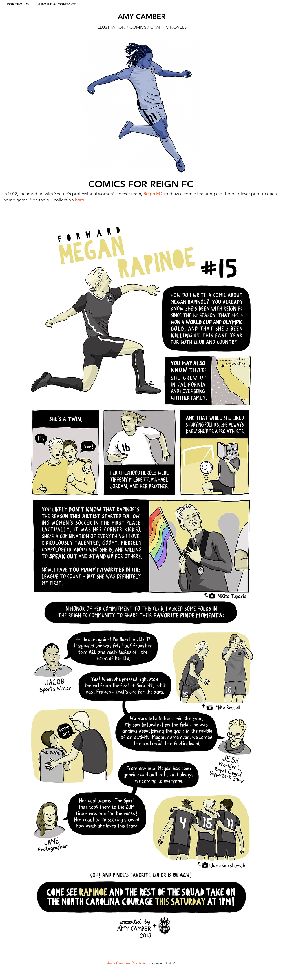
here (79, 200)
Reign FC (153, 194)
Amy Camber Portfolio (127, 963)
